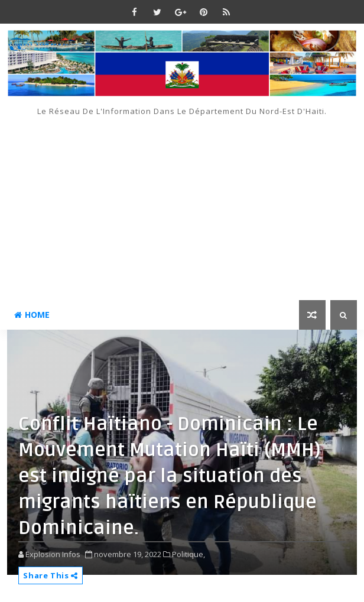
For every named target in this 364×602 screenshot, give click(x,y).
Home (32, 315)
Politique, (188, 554)
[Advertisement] (182, 206)
